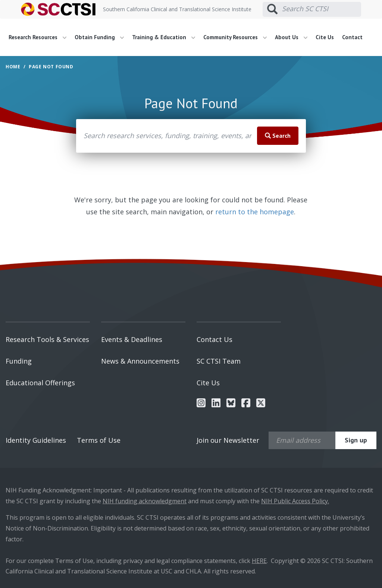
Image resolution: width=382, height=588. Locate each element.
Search (278, 136)
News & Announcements (140, 361)
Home (13, 67)
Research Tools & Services (47, 339)
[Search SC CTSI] (322, 9)
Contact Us (215, 339)
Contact (352, 37)
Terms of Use (99, 440)
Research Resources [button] (37, 37)
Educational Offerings (40, 383)
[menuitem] (40, 37)
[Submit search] (272, 9)
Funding (19, 361)
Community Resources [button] (235, 37)
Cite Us (325, 37)
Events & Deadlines (132, 339)
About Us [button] (291, 37)
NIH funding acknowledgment (145, 501)
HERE (259, 561)
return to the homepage (255, 212)
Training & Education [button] (164, 37)
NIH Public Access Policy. (295, 501)
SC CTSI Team (219, 361)
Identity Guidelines (36, 440)
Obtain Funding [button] (99, 37)
